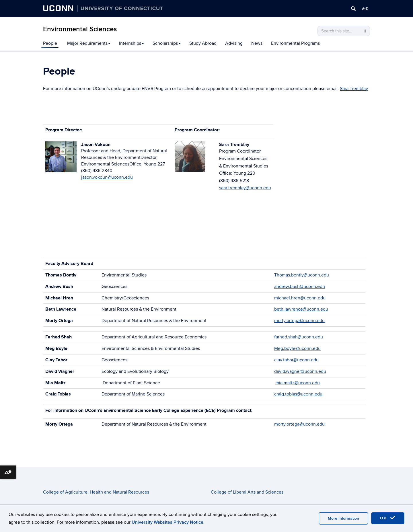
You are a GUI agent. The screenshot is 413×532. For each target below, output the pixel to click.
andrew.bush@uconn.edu (300, 287)
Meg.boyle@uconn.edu (297, 348)
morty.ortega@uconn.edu (299, 321)
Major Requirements (89, 43)
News (257, 43)
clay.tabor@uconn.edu (296, 360)
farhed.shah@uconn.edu (299, 337)
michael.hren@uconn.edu (300, 298)
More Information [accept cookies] (343, 518)
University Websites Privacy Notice (167, 522)
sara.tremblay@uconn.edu (245, 188)
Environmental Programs (295, 43)
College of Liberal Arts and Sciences (247, 492)
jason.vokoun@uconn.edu (107, 177)
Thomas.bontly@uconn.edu (302, 275)
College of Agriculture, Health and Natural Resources (96, 492)
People (50, 43)
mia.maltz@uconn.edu (298, 383)
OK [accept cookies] (388, 518)
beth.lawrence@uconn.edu (301, 309)
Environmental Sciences (80, 29)
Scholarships (167, 43)
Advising (234, 43)
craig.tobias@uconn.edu (299, 394)
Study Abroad (203, 43)
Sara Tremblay (354, 89)
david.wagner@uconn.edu (300, 371)
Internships (132, 43)
